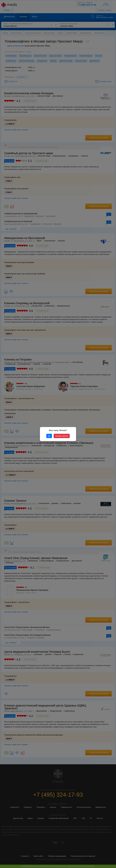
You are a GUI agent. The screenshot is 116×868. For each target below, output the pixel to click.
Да (49, 436)
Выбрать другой (62, 436)
